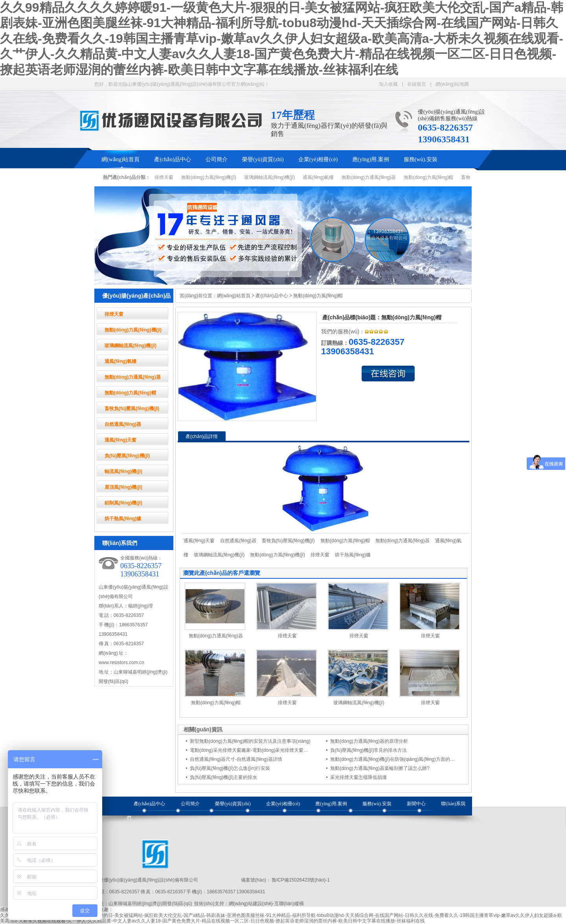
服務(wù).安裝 (421, 159)
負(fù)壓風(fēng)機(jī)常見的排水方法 (368, 750)
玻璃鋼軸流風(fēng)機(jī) (269, 177)
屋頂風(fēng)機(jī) (123, 487)
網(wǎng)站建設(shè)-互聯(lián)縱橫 (266, 904)
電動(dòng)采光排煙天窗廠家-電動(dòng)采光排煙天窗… (249, 750)
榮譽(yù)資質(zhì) (263, 159)
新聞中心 (416, 804)
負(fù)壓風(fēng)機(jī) (127, 456)
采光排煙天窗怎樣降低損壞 (358, 777)
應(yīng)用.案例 (371, 159)
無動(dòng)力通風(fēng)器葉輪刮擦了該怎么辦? (380, 768)
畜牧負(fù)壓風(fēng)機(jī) (132, 409)
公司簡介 (217, 159)
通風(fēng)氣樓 (318, 177)
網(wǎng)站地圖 (452, 84)
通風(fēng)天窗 (120, 440)
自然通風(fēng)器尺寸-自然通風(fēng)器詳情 (236, 759)
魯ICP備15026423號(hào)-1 (300, 880)
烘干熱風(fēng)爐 (123, 519)
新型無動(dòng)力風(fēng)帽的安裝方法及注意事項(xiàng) (250, 741)
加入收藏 (388, 84)
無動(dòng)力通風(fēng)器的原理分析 (369, 741)
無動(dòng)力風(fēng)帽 (428, 177)
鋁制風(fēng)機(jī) (123, 503)
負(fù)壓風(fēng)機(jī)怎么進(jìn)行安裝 (230, 768)
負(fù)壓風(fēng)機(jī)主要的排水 (223, 777)
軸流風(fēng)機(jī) (123, 471)
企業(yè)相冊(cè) (318, 159)
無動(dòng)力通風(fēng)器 (369, 177)
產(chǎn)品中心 (173, 159)
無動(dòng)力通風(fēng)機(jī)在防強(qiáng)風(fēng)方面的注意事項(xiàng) (407, 759)
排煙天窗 (164, 177)
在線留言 (417, 84)
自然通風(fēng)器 (123, 424)
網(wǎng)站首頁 (120, 159)
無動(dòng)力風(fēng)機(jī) (209, 177)
